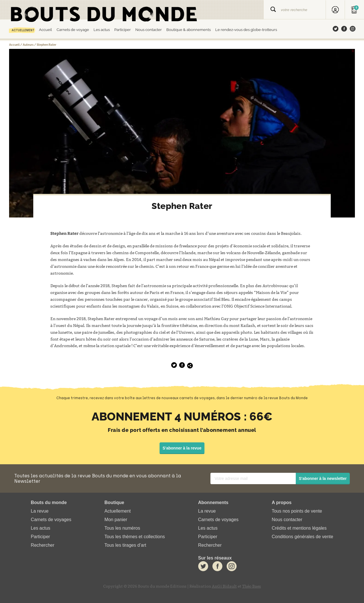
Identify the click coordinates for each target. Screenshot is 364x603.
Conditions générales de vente (302, 537)
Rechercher (43, 545)
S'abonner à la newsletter (323, 478)
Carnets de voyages (51, 520)
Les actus (102, 30)
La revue (40, 511)
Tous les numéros (122, 528)
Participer (123, 30)
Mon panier (116, 520)
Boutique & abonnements (189, 30)
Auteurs (28, 45)
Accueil (45, 30)
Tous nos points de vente (297, 511)
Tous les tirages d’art (125, 545)
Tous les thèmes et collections (135, 537)
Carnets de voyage (73, 30)
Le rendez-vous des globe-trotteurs (246, 30)
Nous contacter (149, 30)
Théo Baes (252, 586)
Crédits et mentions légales (299, 528)
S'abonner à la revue (182, 448)
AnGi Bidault (224, 586)
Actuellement (23, 30)
